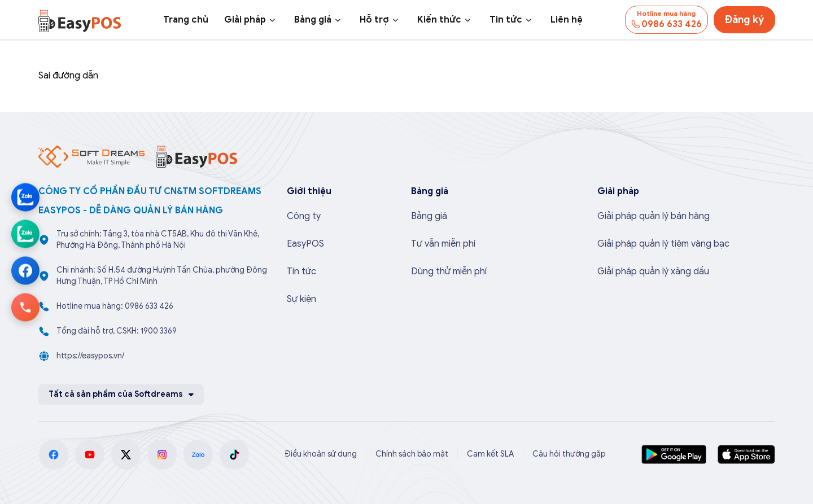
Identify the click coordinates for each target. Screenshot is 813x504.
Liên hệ (567, 20)
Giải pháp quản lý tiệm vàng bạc (663, 244)
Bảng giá (313, 20)
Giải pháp (245, 20)
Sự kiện (301, 299)
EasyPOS (305, 244)
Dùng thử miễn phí (449, 271)
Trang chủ (186, 20)
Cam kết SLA (490, 454)
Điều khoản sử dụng (321, 454)
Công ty (304, 216)
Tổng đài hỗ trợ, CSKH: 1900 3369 (117, 331)
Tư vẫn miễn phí (443, 244)
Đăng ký (744, 20)
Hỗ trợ (374, 20)
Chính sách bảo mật (412, 454)
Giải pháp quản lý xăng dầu (653, 271)
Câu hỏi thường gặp (569, 454)
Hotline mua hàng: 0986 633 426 (115, 306)
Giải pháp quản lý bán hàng (654, 216)
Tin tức (506, 20)
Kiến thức (439, 20)
